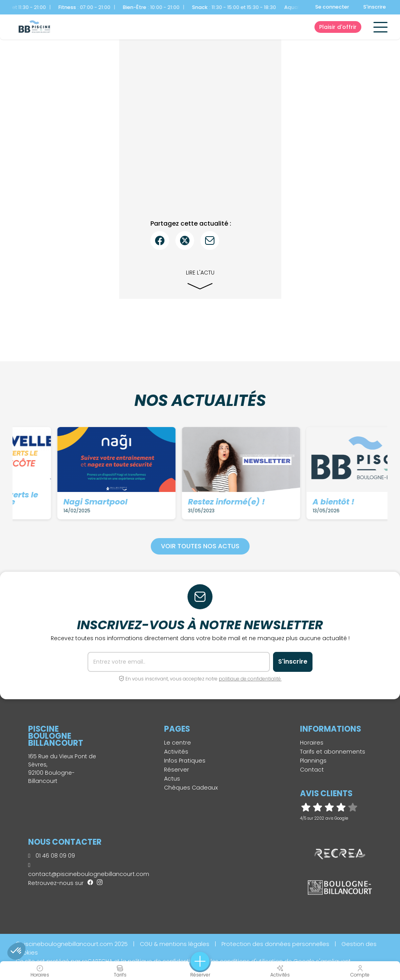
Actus (172, 779)
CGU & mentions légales (175, 944)
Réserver (177, 770)
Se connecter (332, 7)
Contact (312, 770)
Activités (176, 752)
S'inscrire (375, 7)
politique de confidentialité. (250, 679)
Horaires (312, 743)
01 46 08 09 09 (52, 856)
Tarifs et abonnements (333, 752)
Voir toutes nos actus (200, 546)
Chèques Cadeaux (191, 788)
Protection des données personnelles (275, 944)
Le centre (178, 743)
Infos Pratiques (185, 761)
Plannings (313, 761)
